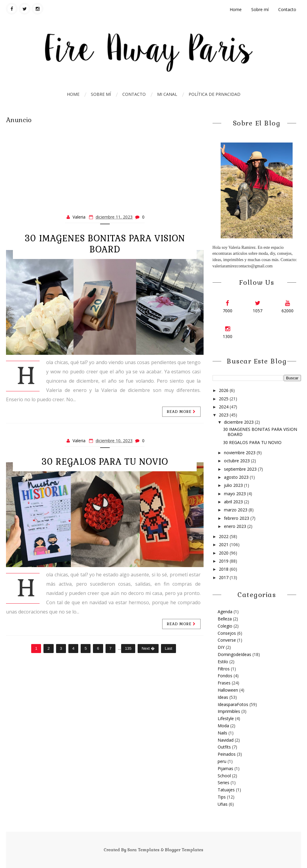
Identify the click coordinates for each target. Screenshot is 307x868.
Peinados (227, 754)
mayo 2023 (235, 494)
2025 (224, 399)
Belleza (225, 619)
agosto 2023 (237, 477)
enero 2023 (236, 526)
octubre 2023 (237, 461)
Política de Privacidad (215, 94)
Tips (222, 797)
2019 (224, 561)
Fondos (225, 676)
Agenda (225, 612)
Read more (181, 412)
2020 (224, 553)
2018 (224, 569)
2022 (224, 536)
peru (222, 761)
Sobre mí (260, 9)
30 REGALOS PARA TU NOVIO (105, 462)
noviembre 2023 (240, 453)
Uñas (223, 804)
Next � (148, 648)
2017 (224, 577)
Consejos (227, 633)
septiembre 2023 (241, 469)
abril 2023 (234, 502)
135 (128, 648)
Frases (224, 683)
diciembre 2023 (239, 422)
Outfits (224, 747)
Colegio (225, 626)
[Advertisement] (105, 166)
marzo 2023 (236, 510)
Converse (227, 640)
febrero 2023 (237, 518)
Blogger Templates (184, 850)
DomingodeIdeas (234, 654)
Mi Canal (167, 94)
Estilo (223, 662)
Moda (223, 726)
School (224, 776)
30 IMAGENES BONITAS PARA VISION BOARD (105, 244)
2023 (224, 415)
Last (169, 648)
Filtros (224, 669)
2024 (224, 407)
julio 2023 (234, 485)
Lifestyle (226, 718)
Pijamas (225, 768)
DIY (221, 647)
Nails (222, 733)
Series (224, 783)
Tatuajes (226, 790)
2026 (224, 390)
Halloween (228, 690)
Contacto (287, 9)
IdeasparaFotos (233, 704)
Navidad (226, 740)
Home (236, 9)
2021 (224, 544)
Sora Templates (143, 850)
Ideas (223, 697)
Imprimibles (229, 711)
